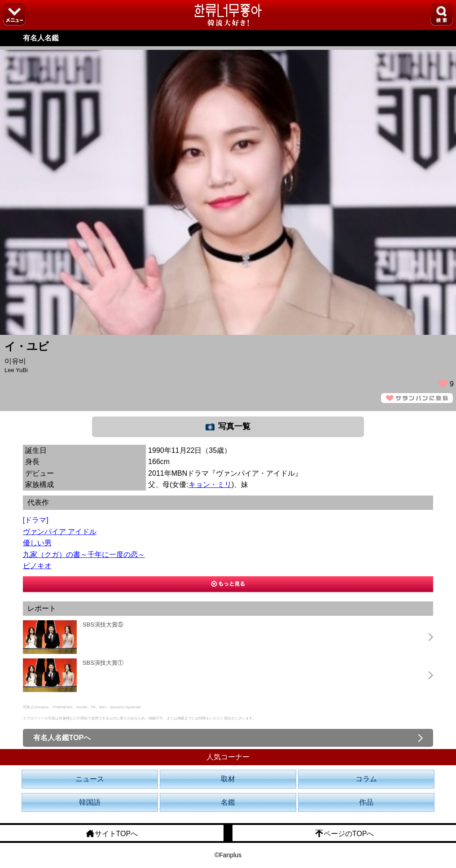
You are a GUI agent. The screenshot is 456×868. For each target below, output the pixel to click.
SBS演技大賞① (103, 663)
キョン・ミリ (210, 484)
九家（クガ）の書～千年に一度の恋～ (84, 555)
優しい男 (37, 543)
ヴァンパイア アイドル (60, 532)
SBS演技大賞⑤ (103, 625)
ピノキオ (37, 566)
